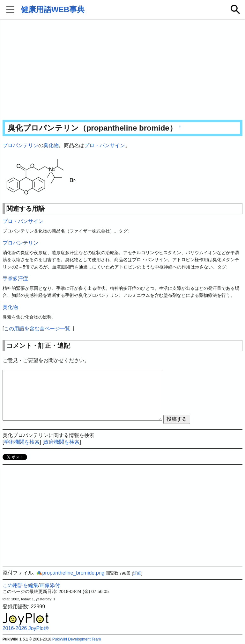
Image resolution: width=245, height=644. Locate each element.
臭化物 (51, 145)
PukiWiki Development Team (77, 639)
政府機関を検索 (62, 442)
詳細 (137, 573)
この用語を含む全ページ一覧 (37, 329)
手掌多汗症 (15, 279)
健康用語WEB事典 (53, 9)
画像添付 (50, 585)
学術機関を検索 (22, 442)
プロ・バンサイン (105, 145)
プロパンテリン (20, 145)
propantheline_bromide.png (70, 573)
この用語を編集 (20, 585)
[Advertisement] (123, 70)
